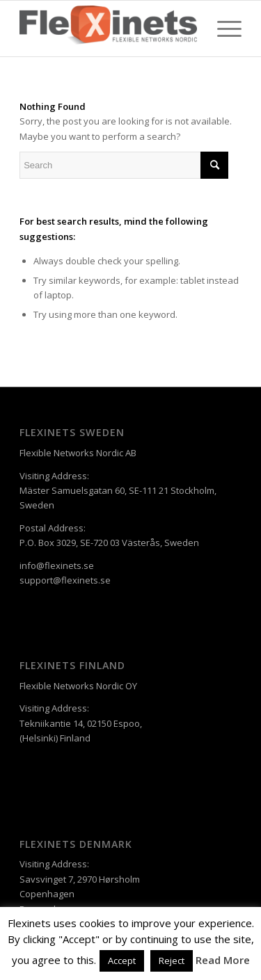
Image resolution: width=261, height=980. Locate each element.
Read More (223, 960)
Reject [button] (172, 961)
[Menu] (222, 29)
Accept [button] (122, 961)
